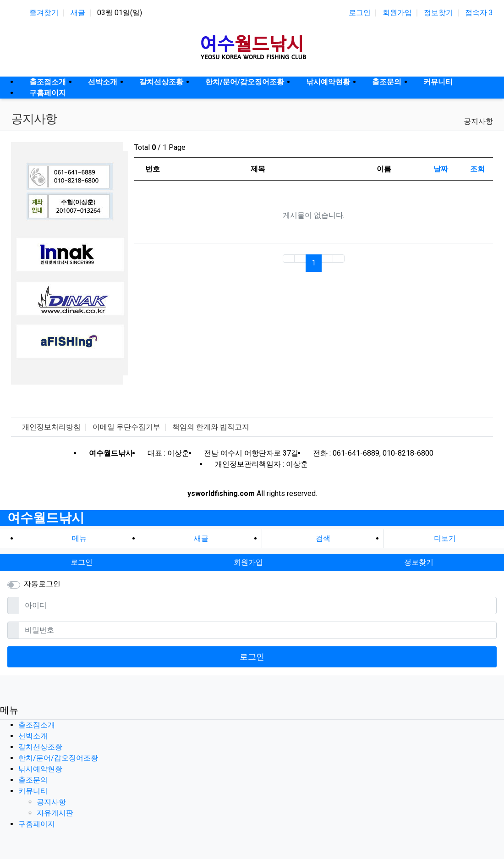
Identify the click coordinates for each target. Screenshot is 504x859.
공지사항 (478, 121)
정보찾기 (438, 13)
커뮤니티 (33, 791)
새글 (78, 13)
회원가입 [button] (248, 562)
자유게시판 (55, 813)
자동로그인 (42, 584)
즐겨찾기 (44, 13)
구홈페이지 (37, 824)
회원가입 (397, 13)
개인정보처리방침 (51, 427)
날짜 (441, 169)
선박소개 (33, 736)
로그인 (360, 13)
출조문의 (33, 780)
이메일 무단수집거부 (126, 427)
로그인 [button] (82, 562)
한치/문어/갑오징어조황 (58, 758)
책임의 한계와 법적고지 (211, 427)
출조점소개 (37, 725)
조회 (477, 169)
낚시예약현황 (40, 769)
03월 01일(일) (120, 13)
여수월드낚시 (46, 518)
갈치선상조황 (40, 747)
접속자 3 (479, 13)
